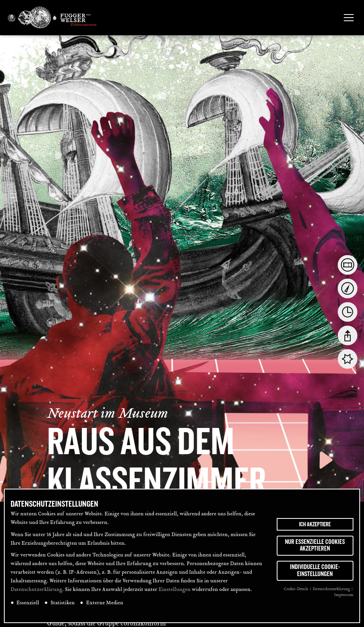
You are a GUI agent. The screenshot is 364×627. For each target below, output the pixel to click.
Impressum (344, 595)
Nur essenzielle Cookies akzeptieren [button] (315, 545)
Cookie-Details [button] (296, 589)
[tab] (348, 265)
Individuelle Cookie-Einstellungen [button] (315, 571)
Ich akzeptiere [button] (315, 524)
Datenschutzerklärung (36, 590)
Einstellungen (175, 590)
